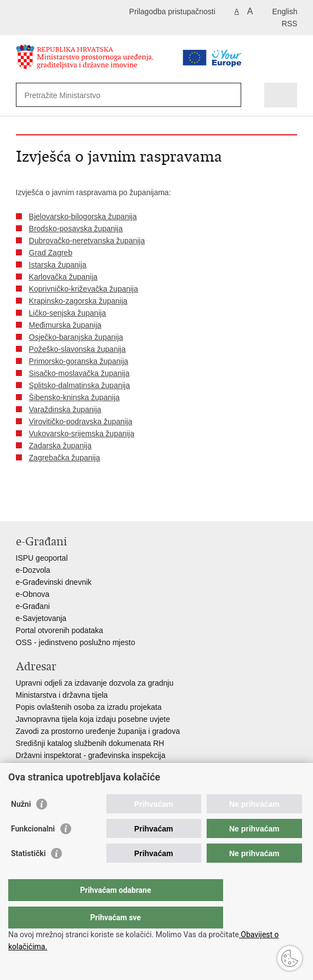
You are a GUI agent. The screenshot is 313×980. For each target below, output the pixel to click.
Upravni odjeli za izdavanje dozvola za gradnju (95, 683)
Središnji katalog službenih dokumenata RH (90, 743)
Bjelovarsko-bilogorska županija (83, 216)
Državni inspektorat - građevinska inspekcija (91, 755)
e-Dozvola (33, 570)
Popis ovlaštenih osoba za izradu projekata (89, 707)
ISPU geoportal (42, 558)
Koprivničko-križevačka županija (84, 289)
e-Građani (33, 606)
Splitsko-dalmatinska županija (79, 385)
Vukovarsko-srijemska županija (82, 434)
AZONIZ (30, 767)
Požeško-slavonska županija (78, 349)
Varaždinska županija (65, 409)
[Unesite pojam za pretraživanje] (111, 95)
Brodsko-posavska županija (76, 229)
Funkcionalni (33, 851)
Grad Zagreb (51, 253)
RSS (290, 24)
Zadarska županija (60, 446)
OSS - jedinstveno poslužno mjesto (76, 642)
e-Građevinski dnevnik (54, 582)
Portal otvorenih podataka (60, 630)
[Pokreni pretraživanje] (231, 95)
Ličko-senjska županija (68, 313)
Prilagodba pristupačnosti (172, 12)
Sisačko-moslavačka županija (79, 373)
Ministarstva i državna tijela (62, 695)
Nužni (21, 826)
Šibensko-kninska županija (75, 397)
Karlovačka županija (63, 277)
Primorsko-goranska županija (79, 361)
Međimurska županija (65, 325)
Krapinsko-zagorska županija (78, 301)
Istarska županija (58, 265)
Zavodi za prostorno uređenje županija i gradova (98, 731)
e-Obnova (33, 594)
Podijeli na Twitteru (69, 504)
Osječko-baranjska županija (76, 337)
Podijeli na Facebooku (45, 504)
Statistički (28, 875)
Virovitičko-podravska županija (81, 421)
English (285, 12)
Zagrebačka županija (65, 458)
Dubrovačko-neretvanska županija (87, 241)
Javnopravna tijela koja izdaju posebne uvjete (93, 719)
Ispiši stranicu (22, 504)
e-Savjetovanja (41, 618)
